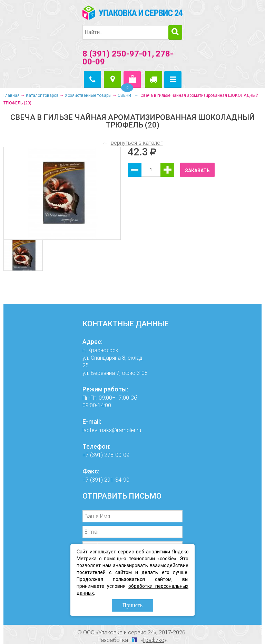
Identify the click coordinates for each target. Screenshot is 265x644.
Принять (132, 605)
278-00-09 (117, 455)
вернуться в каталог (137, 143)
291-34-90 (117, 480)
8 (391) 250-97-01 (117, 54)
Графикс (154, 640)
